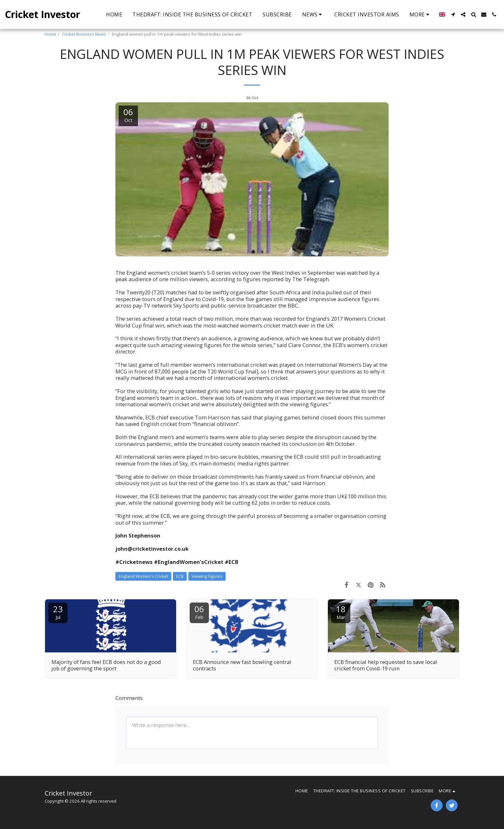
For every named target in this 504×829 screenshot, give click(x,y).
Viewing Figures (207, 576)
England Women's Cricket (143, 576)
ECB (180, 576)
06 (199, 612)
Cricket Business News (84, 34)
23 (58, 612)
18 (341, 612)
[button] (313, 14)
